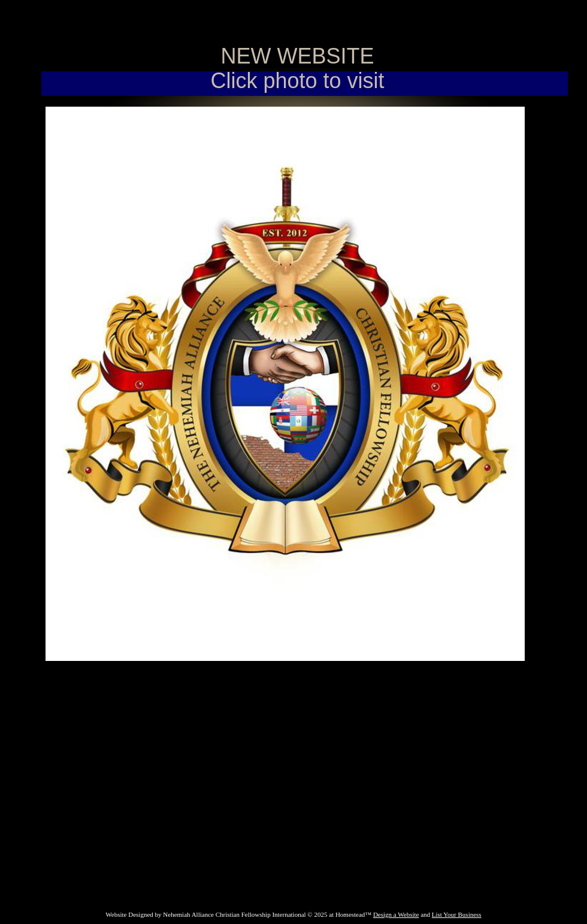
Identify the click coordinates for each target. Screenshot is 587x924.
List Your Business (457, 914)
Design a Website (396, 914)
